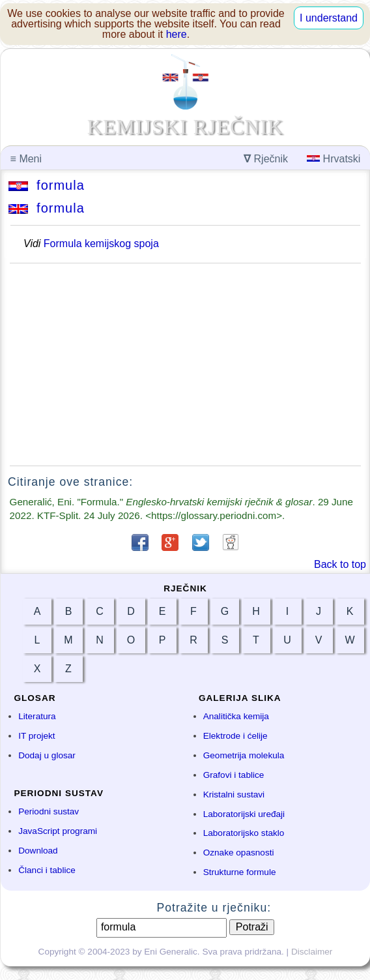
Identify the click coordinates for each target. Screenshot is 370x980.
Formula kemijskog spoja (101, 244)
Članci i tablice (47, 870)
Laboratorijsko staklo (244, 833)
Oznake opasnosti (239, 853)
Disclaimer (312, 952)
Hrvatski (334, 159)
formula (47, 185)
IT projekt (36, 736)
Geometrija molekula (244, 755)
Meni (26, 159)
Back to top (340, 564)
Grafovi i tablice (234, 775)
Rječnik (266, 159)
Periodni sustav (49, 811)
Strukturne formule (240, 872)
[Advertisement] (185, 364)
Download (38, 851)
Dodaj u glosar (47, 755)
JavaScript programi (58, 831)
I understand (329, 18)
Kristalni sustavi (234, 794)
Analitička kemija (236, 716)
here (177, 34)
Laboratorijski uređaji (244, 814)
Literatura (37, 716)
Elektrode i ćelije (235, 736)
